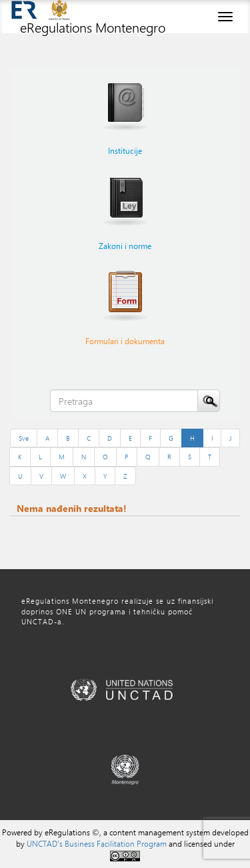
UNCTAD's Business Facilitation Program (97, 843)
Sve (24, 438)
